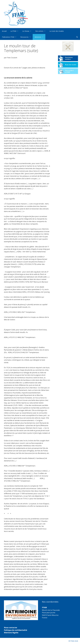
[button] (68, 46)
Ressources (27, 37)
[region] (21, 610)
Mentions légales (11, 633)
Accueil (4, 31)
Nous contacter (11, 628)
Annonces (40, 37)
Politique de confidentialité (15, 630)
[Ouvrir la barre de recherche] (77, 37)
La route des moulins (57, 31)
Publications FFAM (10, 37)
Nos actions (41, 31)
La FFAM (15, 31)
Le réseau (28, 31)
